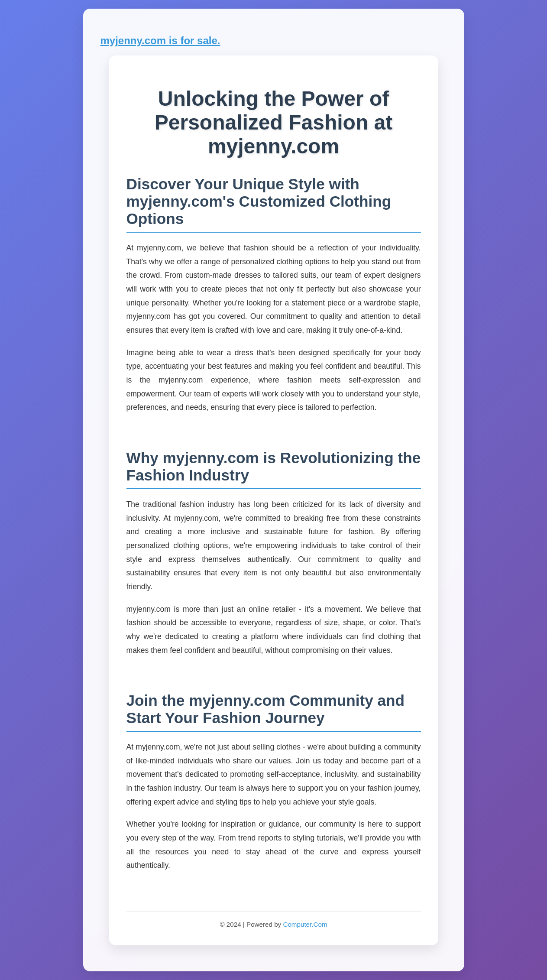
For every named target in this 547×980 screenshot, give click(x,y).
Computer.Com (305, 924)
